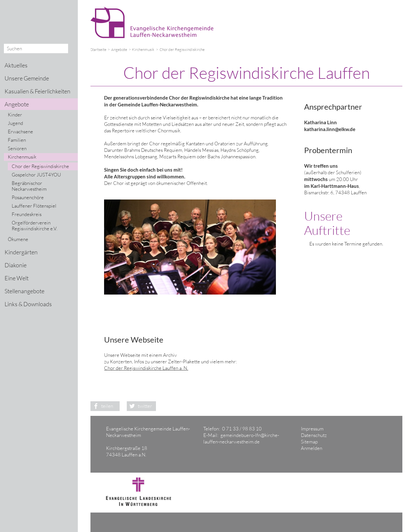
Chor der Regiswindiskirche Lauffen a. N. (146, 368)
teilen (102, 406)
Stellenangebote (24, 291)
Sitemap (309, 442)
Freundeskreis (27, 214)
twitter (139, 406)
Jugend (15, 123)
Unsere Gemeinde (27, 78)
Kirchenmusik (143, 49)
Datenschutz (314, 435)
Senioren (17, 148)
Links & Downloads (28, 304)
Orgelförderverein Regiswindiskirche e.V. (35, 226)
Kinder (15, 115)
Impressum (312, 429)
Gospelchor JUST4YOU (36, 175)
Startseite (98, 49)
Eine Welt (17, 278)
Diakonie (16, 265)
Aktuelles (16, 65)
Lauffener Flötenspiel (34, 206)
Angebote (119, 49)
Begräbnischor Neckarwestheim (29, 186)
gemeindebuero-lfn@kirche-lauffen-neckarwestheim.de (241, 438)
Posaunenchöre (28, 197)
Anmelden (312, 448)
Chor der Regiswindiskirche (40, 166)
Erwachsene (20, 132)
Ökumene (18, 239)
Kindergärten (21, 252)
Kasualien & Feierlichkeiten (37, 91)
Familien (17, 140)
